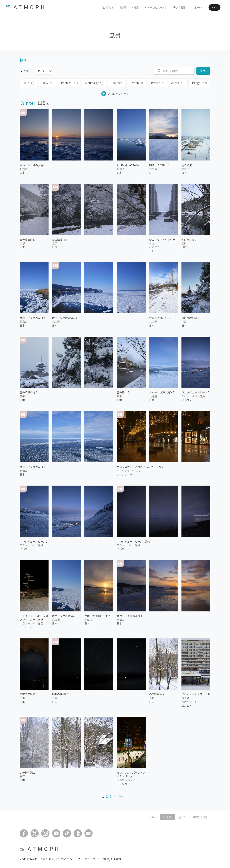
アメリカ (122, 783)
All (28, 82)
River (154, 82)
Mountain (92, 82)
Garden (133, 82)
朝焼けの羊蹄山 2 (159, 164)
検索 (203, 71)
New (47, 82)
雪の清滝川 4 (60, 239)
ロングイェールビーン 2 (195, 391)
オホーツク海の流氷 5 (162, 391)
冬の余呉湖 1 (189, 239)
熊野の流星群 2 (29, 693)
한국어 (182, 816)
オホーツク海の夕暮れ (33, 164)
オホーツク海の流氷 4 (32, 466)
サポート (188, 7)
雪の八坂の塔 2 (190, 317)
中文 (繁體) (200, 816)
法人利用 (171, 7)
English (152, 816)
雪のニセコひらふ (160, 317)
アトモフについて (147, 7)
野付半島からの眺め (128, 164)
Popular (68, 82)
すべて (41, 71)
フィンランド (125, 473)
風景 (115, 7)
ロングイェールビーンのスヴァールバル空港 (34, 617)
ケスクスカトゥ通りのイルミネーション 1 (141, 466)
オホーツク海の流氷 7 (32, 317)
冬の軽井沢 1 (27, 771)
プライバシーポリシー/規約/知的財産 (100, 858)
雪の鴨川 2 (123, 391)
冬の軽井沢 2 (157, 693)
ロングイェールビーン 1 (34, 540)
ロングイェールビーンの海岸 (134, 540)
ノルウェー (188, 399)
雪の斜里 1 (188, 164)
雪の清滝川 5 (27, 239)
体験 (127, 7)
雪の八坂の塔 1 (29, 391)
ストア (209, 7)
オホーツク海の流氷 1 (130, 615)
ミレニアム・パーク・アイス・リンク (131, 773)
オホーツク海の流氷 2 (97, 615)
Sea (114, 82)
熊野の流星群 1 (61, 693)
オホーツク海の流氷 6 (65, 317)
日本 (22, 172)
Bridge (195, 82)
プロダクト (99, 7)
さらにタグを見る (115, 93)
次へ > (122, 795)
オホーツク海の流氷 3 (65, 615)
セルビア (154, 250)
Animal (174, 82)
